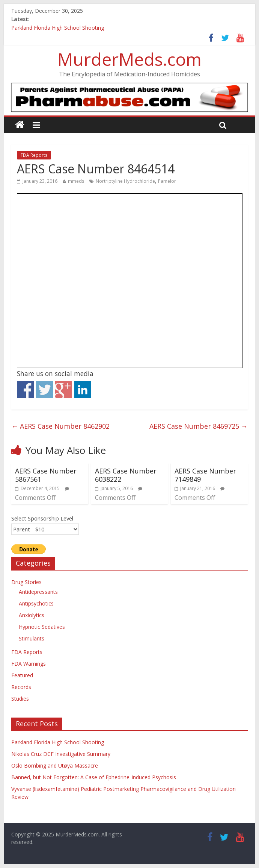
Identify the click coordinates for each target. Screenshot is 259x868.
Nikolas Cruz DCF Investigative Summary (61, 754)
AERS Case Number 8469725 (199, 426)
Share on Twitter (44, 389)
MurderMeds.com (129, 59)
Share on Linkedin (83, 389)
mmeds (76, 181)
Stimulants (32, 638)
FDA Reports (34, 155)
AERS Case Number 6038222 (126, 475)
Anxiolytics (32, 615)
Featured (22, 675)
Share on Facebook (25, 389)
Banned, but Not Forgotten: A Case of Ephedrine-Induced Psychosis (94, 777)
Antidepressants (38, 592)
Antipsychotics (36, 603)
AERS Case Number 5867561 (46, 475)
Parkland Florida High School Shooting (58, 28)
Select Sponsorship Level (42, 518)
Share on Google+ (64, 389)
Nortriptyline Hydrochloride (125, 181)
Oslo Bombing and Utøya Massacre (55, 766)
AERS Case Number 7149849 (205, 475)
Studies (20, 699)
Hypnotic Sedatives (42, 627)
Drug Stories (26, 582)
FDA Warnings (29, 664)
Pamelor (167, 181)
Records (21, 687)
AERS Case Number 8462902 (60, 426)
